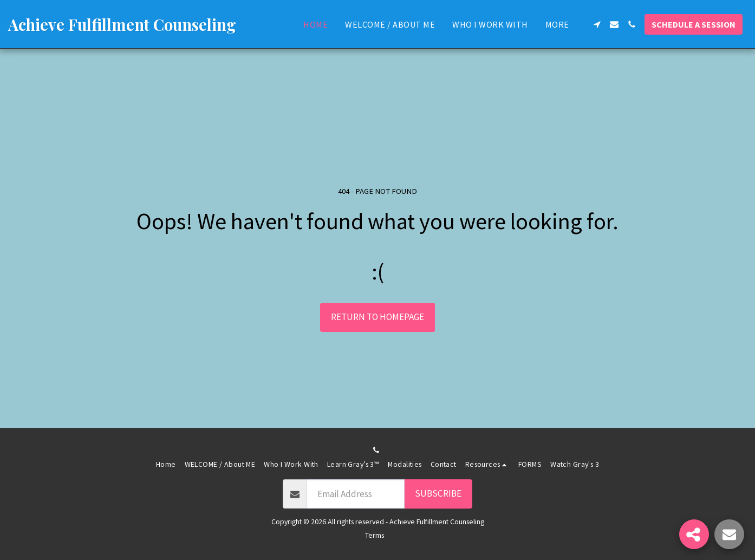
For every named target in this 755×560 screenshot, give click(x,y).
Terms (375, 535)
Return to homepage (377, 317)
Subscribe (438, 493)
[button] (597, 24)
